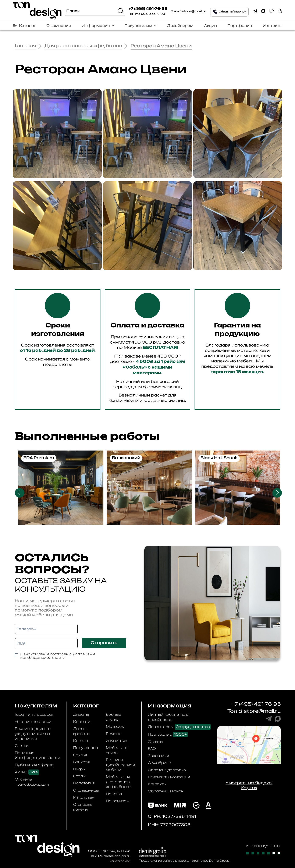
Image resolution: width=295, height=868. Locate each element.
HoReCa (114, 794)
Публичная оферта (34, 765)
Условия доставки (33, 722)
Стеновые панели (83, 807)
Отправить (104, 643)
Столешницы (86, 790)
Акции (210, 26)
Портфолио (240, 26)
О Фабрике (159, 763)
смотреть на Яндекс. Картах (249, 785)
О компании (59, 26)
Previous (20, 493)
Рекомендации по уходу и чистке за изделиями (33, 734)
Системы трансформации (32, 782)
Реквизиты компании (169, 777)
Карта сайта (120, 861)
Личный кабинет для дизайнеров (168, 717)
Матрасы (115, 727)
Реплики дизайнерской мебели (120, 765)
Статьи (22, 746)
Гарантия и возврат (34, 714)
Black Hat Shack (219, 458)
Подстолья (84, 783)
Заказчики (159, 756)
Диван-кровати (81, 731)
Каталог (27, 26)
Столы (79, 776)
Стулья (80, 755)
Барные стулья (113, 717)
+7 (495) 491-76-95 (148, 9)
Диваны (81, 714)
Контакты (273, 26)
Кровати (82, 722)
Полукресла (86, 748)
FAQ (152, 749)
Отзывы (155, 742)
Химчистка (117, 741)
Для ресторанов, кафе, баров (83, 46)
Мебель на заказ (117, 750)
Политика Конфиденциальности (38, 755)
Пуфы (79, 769)
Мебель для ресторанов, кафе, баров (119, 782)
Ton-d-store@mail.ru (189, 11)
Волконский (126, 458)
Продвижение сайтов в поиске (164, 861)
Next (277, 493)
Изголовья (84, 797)
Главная (25, 46)
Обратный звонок (166, 791)
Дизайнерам (180, 26)
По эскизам (118, 801)
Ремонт (113, 734)
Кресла (81, 741)
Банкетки (82, 762)
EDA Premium (39, 458)
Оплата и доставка (167, 770)
